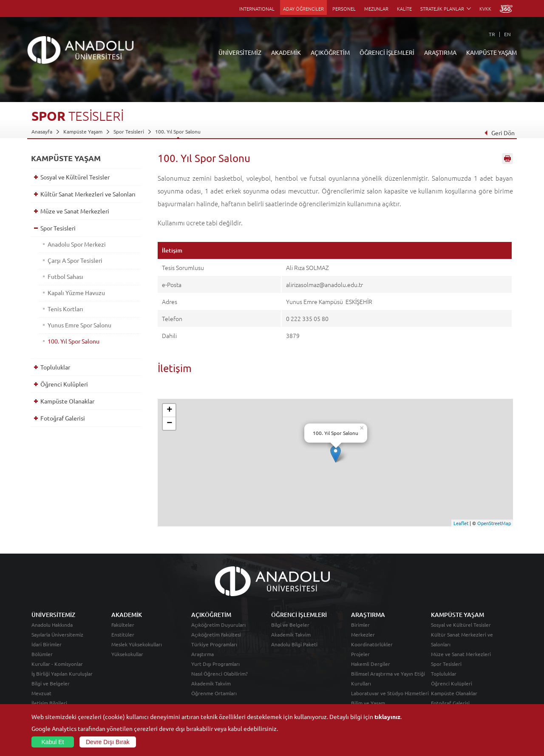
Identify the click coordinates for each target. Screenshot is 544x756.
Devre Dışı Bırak (108, 742)
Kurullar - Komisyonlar (57, 664)
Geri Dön (499, 133)
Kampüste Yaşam (83, 131)
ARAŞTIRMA (440, 52)
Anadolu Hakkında (52, 625)
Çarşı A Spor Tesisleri (75, 260)
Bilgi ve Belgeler (51, 683)
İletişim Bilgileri (49, 703)
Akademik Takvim (211, 683)
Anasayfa (42, 131)
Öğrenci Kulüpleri (64, 384)
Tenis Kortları (65, 309)
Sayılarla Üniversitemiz (57, 634)
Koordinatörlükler (372, 644)
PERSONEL (344, 9)
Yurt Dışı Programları (215, 664)
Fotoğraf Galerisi (63, 418)
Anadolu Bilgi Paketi (294, 644)
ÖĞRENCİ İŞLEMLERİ (387, 52)
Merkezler (363, 634)
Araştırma (203, 654)
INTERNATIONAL (257, 9)
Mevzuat (41, 693)
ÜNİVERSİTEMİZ (240, 52)
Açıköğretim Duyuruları (218, 625)
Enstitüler (123, 634)
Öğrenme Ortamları (214, 693)
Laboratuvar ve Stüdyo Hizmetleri (390, 693)
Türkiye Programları (214, 644)
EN (507, 34)
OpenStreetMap (494, 523)
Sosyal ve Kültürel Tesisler (75, 177)
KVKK (485, 9)
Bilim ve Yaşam (368, 703)
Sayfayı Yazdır (507, 159)
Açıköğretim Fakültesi (216, 634)
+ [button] (169, 410)
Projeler (360, 654)
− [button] (169, 423)
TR (492, 34)
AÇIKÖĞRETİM (330, 52)
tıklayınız (387, 716)
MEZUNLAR (376, 9)
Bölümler (42, 654)
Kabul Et (53, 742)
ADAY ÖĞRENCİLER (303, 9)
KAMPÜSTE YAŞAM (492, 52)
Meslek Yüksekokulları (137, 644)
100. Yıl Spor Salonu (178, 131)
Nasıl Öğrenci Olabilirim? (220, 674)
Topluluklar (55, 367)
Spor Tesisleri (129, 131)
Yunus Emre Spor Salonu (79, 325)
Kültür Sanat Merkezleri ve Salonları (88, 194)
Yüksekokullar (127, 654)
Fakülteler (123, 625)
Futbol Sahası (65, 276)
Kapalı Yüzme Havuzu (76, 293)
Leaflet (461, 523)
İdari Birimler (47, 644)
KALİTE (404, 9)
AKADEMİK (286, 52)
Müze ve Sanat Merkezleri (75, 211)
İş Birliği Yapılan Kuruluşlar (62, 674)
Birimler (360, 625)
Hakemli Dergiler (371, 664)
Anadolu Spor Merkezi (77, 244)
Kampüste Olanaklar (67, 401)
